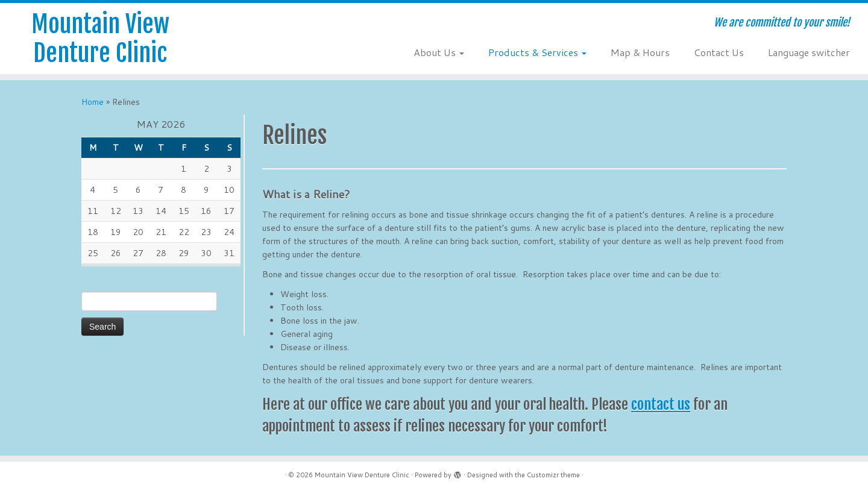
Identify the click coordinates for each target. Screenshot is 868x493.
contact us (661, 404)
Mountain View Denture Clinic (100, 39)
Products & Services (537, 52)
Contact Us (719, 52)
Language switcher (809, 52)
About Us (439, 52)
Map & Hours (640, 52)
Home (93, 102)
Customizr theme (553, 475)
